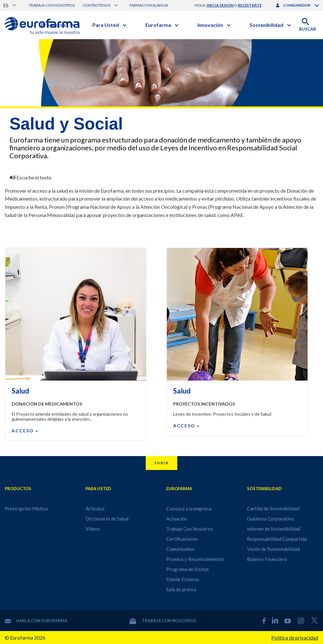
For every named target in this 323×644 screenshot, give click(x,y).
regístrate (250, 5)
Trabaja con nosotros (52, 5)
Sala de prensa (181, 589)
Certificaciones (182, 539)
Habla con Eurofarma (36, 621)
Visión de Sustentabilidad (273, 549)
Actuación (177, 519)
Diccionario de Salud (107, 519)
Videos (93, 529)
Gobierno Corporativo (270, 519)
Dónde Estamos (183, 579)
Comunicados (180, 549)
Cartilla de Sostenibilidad (273, 509)
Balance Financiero (267, 559)
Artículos (95, 509)
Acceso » (25, 431)
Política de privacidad (295, 638)
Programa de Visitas (188, 569)
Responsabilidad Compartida (277, 539)
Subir (161, 463)
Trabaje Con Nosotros (190, 529)
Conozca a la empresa (189, 509)
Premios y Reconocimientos (195, 559)
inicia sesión (220, 5)
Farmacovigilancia (149, 5)
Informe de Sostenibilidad (274, 529)
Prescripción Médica (26, 509)
